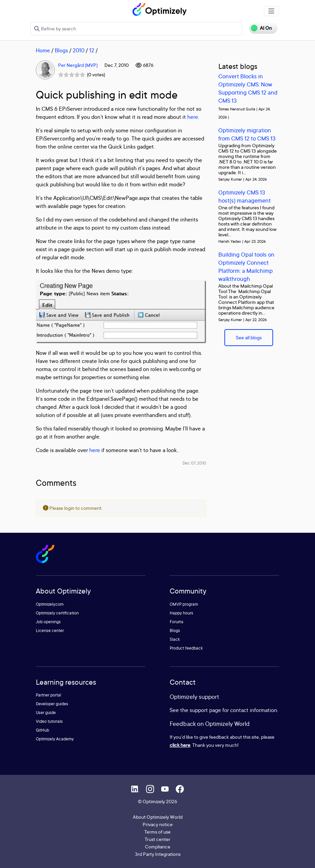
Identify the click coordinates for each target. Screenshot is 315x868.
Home (43, 50)
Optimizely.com (50, 604)
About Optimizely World (158, 817)
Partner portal (49, 695)
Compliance (158, 847)
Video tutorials (49, 721)
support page (205, 710)
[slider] (72, 75)
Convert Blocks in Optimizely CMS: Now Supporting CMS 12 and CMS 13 (248, 88)
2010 (79, 50)
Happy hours (181, 613)
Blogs (61, 50)
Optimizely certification (57, 613)
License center (50, 630)
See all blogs (249, 337)
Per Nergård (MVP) (78, 65)
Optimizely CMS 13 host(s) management (245, 196)
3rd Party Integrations (158, 854)
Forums (177, 622)
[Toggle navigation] (271, 11)
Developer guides (52, 704)
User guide (46, 713)
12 (92, 50)
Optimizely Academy (55, 739)
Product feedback (186, 648)
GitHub (42, 730)
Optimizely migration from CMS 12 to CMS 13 (247, 134)
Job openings (48, 622)
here (193, 117)
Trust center (157, 839)
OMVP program (184, 604)
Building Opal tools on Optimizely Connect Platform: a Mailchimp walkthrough (246, 267)
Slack (175, 639)
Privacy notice (158, 824)
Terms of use (157, 832)
